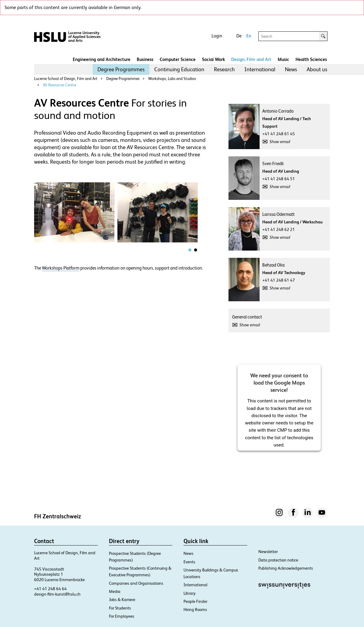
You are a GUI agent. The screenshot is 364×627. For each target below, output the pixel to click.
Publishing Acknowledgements (286, 568)
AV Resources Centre (59, 85)
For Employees (122, 616)
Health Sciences (311, 59)
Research (224, 69)
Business (145, 59)
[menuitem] (121, 69)
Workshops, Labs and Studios (172, 79)
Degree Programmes (121, 69)
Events (189, 562)
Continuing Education (179, 69)
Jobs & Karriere (122, 600)
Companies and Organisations (136, 583)
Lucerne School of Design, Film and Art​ (66, 79)
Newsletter (268, 552)
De (239, 36)
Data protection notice (278, 560)
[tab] (190, 250)
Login (217, 36)
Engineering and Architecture (102, 59)
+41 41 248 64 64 (50, 589)
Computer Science (178, 59)
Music (283, 59)
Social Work (213, 59)
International (260, 69)
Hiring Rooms (195, 609)
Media (115, 591)
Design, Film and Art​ (251, 59)
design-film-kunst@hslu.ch (57, 594)
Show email (280, 142)
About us (317, 69)
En (249, 36)
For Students (120, 608)
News (291, 69)
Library (190, 593)
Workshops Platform (61, 268)
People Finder (195, 601)
